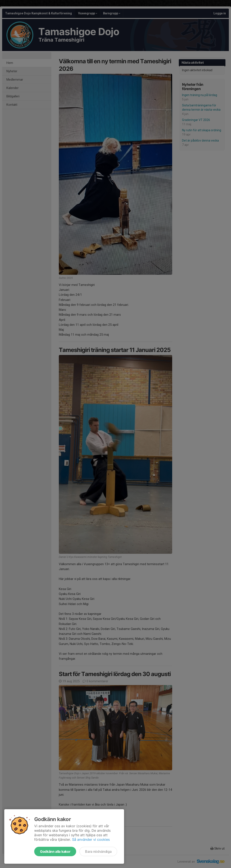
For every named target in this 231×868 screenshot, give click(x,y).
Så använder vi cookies (91, 839)
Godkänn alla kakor (55, 851)
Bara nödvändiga (98, 851)
